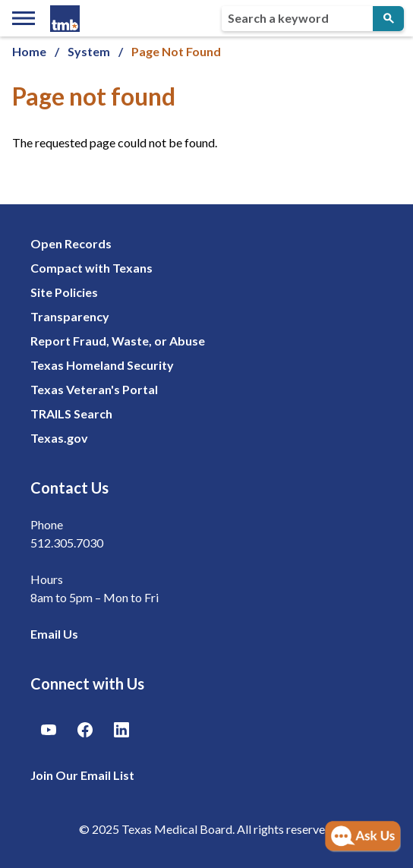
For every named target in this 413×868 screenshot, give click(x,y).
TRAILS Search (71, 413)
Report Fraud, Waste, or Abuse (118, 341)
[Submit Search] (388, 19)
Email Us (54, 634)
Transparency (70, 316)
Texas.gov (59, 438)
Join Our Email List (82, 775)
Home (29, 51)
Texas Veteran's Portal (94, 389)
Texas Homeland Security (102, 365)
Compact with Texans (91, 268)
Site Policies (64, 292)
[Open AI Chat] (363, 837)
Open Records (71, 243)
